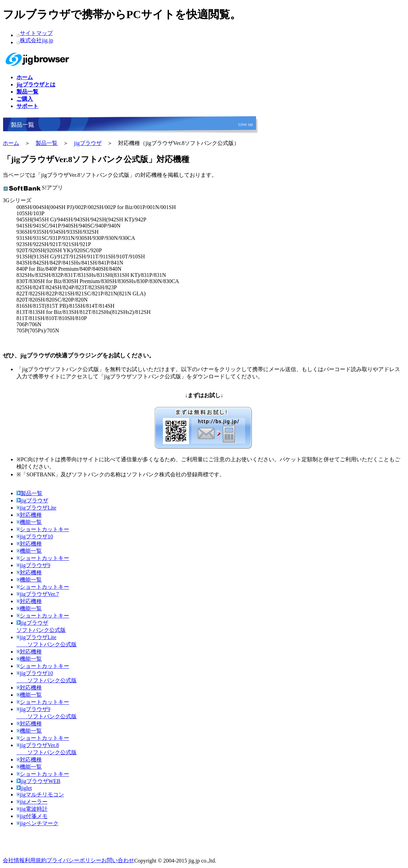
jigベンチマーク (37, 823)
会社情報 (14, 860)
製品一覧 (47, 143)
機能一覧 (29, 522)
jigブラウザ (88, 143)
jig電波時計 (32, 809)
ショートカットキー (43, 529)
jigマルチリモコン (40, 794)
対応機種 (29, 515)
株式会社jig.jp (36, 40)
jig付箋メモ (32, 816)
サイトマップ (36, 33)
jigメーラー (32, 802)
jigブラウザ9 (33, 565)
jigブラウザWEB (38, 781)
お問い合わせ (118, 860)
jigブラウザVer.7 (38, 594)
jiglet (24, 788)
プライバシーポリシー (74, 860)
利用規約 (36, 860)
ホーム (11, 143)
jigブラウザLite (36, 508)
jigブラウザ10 (35, 536)
